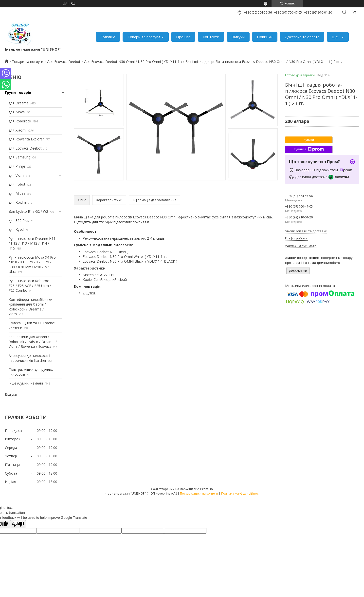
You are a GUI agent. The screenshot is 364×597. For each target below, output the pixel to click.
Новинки (265, 37)
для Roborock (20, 121)
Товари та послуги (144, 37)
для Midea (17, 193)
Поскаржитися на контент (199, 493)
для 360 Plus (19, 221)
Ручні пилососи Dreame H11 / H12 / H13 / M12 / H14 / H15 (32, 243)
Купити (309, 140)
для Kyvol (16, 229)
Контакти (211, 37)
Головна (108, 37)
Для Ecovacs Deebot (64, 62)
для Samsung (19, 157)
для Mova (17, 112)
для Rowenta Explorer (26, 139)
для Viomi (17, 175)
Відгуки (238, 37)
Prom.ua (207, 489)
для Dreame (19, 103)
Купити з (309, 149)
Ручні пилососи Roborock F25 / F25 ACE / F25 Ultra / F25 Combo (30, 286)
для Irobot (17, 184)
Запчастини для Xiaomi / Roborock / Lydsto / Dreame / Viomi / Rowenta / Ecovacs (33, 342)
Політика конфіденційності (241, 493)
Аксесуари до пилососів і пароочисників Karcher (29, 358)
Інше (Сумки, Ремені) (26, 383)
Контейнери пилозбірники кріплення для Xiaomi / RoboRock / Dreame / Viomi (30, 307)
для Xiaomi (18, 130)
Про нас (183, 37)
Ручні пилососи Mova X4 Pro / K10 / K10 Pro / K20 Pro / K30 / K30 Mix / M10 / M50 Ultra (32, 265)
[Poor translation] (18, 524)
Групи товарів (18, 92)
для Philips (17, 166)
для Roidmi (18, 202)
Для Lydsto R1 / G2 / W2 (28, 211)
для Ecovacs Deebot (25, 148)
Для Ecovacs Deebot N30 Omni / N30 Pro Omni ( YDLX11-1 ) (133, 62)
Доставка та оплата (302, 37)
